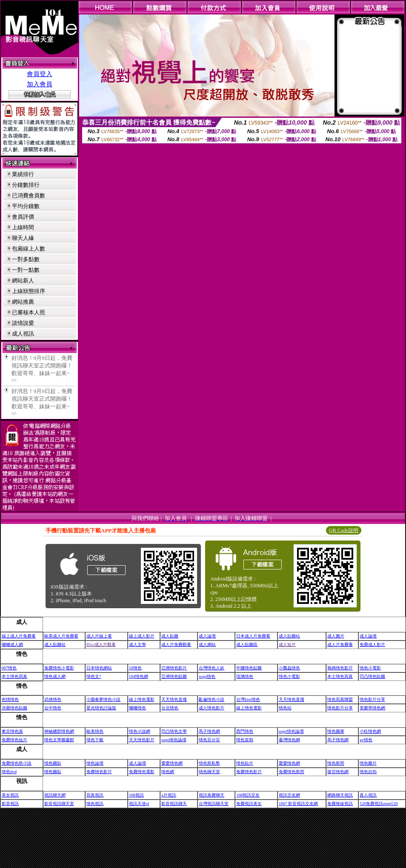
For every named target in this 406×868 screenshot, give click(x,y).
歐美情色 (95, 731)
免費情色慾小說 (17, 763)
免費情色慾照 (292, 772)
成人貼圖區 (247, 645)
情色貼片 (245, 763)
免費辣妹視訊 (340, 804)
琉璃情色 (245, 676)
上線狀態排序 (29, 291)
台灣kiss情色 (248, 699)
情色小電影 (370, 668)
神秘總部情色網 (59, 731)
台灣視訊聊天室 (214, 804)
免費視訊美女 (249, 804)
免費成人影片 (372, 645)
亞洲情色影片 (174, 668)
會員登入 (40, 74)
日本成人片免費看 (253, 636)
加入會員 (40, 84)
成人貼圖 (170, 636)
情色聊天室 (209, 772)
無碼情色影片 (340, 668)
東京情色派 (12, 731)
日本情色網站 (99, 668)
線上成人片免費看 (19, 636)
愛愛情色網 (172, 763)
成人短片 (287, 645)
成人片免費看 (340, 645)
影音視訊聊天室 (59, 804)
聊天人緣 (23, 238)
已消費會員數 (29, 195)
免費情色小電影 (59, 668)
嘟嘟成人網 (12, 645)
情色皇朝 (245, 740)
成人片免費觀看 (176, 645)
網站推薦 (23, 302)
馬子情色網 (209, 731)
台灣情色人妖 (212, 668)
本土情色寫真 (14, 676)
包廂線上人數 (29, 249)
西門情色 (245, 731)
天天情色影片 (142, 740)
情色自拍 (368, 772)
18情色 (135, 668)
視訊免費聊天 (212, 795)
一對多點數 (26, 259)
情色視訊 (95, 804)
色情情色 (10, 699)
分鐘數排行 (26, 185)
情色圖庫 (336, 731)
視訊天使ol (139, 804)
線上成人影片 (142, 636)
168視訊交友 (248, 795)
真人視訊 (368, 795)
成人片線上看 (99, 636)
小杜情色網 (370, 731)
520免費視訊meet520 (379, 804)
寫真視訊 (95, 795)
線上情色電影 (142, 699)
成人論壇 (207, 636)
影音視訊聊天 (174, 804)
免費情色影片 (99, 772)
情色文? (94, 676)
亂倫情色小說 (212, 699)
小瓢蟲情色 (289, 668)
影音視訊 (10, 804)
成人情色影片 (212, 708)
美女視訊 (10, 795)
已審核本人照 (29, 312)
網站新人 (23, 280)
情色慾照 (336, 763)
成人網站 (207, 645)
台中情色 (53, 708)
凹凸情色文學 (174, 731)
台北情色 (170, 708)
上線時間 (23, 227)
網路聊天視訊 (340, 795)
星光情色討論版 (101, 708)
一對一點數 (26, 270)
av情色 (366, 740)
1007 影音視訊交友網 (299, 804)
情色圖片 (368, 763)
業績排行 (23, 174)
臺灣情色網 (289, 740)
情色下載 (95, 740)
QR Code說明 (344, 530)
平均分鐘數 (26, 206)
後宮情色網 (338, 772)
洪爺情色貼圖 (14, 708)
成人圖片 (336, 636)
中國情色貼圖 (249, 668)
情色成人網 (55, 676)
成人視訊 (23, 334)
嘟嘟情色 (137, 708)
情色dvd (9, 772)
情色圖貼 (53, 763)
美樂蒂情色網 (372, 708)
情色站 (285, 708)
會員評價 (23, 217)
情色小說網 (140, 731)
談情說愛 (23, 323)
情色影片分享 (372, 699)
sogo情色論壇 (291, 731)
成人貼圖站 (289, 636)
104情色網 (139, 676)
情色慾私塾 (209, 763)
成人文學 (137, 645)
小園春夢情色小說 (103, 699)
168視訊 (136, 795)
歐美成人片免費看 (61, 636)
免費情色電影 (142, 772)
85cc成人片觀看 (101, 645)
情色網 (168, 772)
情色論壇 (95, 763)
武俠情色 (53, 699)
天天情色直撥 (174, 699)
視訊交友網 (289, 795)
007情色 (9, 668)
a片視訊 (169, 795)
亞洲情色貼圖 (174, 676)
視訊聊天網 (55, 795)
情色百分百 (209, 740)
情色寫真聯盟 (340, 699)
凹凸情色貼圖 (372, 676)
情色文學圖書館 (59, 740)
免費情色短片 (14, 740)
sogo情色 (207, 676)
